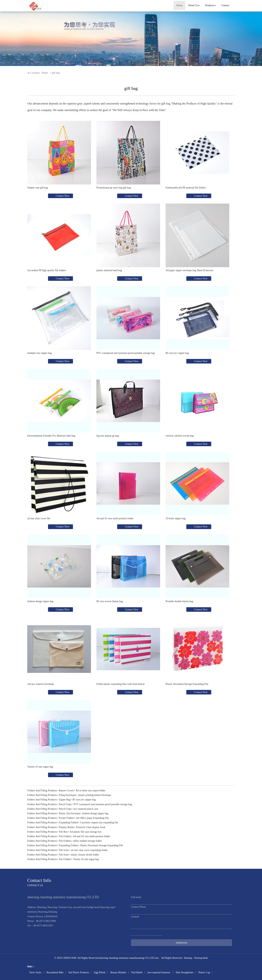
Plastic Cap (204, 972)
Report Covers (66, 791)
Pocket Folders (67, 818)
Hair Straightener (185, 972)
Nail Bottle (137, 972)
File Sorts (64, 850)
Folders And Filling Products (42, 791)
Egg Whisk (100, 972)
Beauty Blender (118, 972)
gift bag (56, 73)
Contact (225, 5)
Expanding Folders (69, 823)
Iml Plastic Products (79, 972)
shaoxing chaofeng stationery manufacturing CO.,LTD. (127, 958)
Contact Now (62, 196)
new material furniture (159, 972)
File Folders (65, 836)
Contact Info (39, 880)
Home (179, 5)
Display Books (67, 827)
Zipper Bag (65, 800)
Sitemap (188, 958)
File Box (63, 832)
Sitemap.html (201, 958)
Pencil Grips (65, 804)
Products (210, 5)
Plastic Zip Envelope (70, 813)
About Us (194, 5)
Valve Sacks (35, 972)
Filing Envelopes (68, 795)
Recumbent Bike (55, 972)
